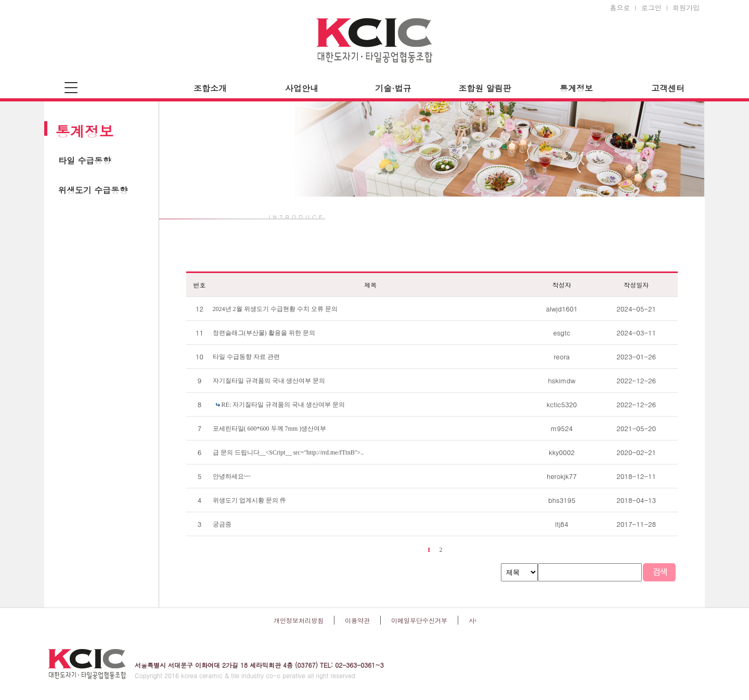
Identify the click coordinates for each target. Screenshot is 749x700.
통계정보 (576, 88)
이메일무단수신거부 (419, 620)
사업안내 (302, 88)
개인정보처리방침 (299, 620)
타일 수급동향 (85, 160)
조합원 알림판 (485, 88)
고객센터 (668, 88)
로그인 (651, 8)
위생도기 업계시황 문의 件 (249, 500)
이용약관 (357, 620)
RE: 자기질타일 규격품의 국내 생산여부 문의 (283, 405)
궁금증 (222, 524)
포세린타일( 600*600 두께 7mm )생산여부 (270, 429)
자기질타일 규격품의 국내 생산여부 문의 (269, 381)
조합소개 (210, 88)
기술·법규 (393, 88)
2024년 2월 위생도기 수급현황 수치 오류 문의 (275, 309)
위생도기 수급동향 (93, 190)
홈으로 (620, 8)
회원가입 (686, 8)
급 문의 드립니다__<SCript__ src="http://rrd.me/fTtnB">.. (288, 452)
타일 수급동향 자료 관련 (246, 357)
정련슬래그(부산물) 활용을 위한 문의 (264, 333)
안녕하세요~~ (232, 476)
